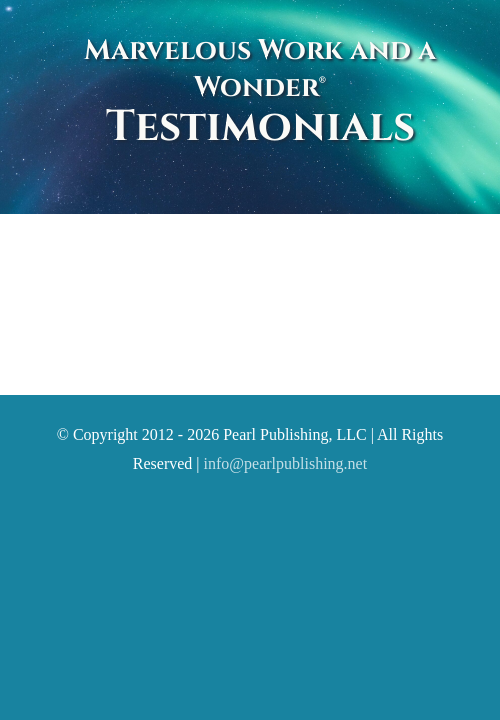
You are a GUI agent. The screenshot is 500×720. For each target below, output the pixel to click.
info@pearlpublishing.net (286, 513)
